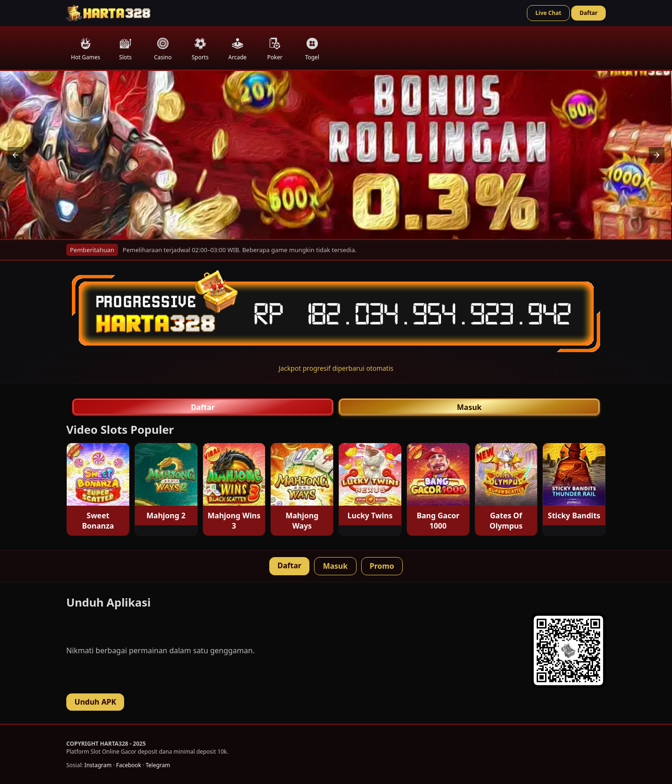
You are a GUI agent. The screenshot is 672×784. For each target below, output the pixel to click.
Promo (382, 566)
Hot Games (86, 49)
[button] (15, 155)
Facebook (129, 765)
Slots (125, 49)
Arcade (237, 49)
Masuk (469, 407)
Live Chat (548, 13)
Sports (200, 49)
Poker (275, 49)
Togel (312, 49)
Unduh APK (95, 702)
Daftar (588, 13)
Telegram (158, 765)
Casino (163, 49)
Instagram (98, 765)
